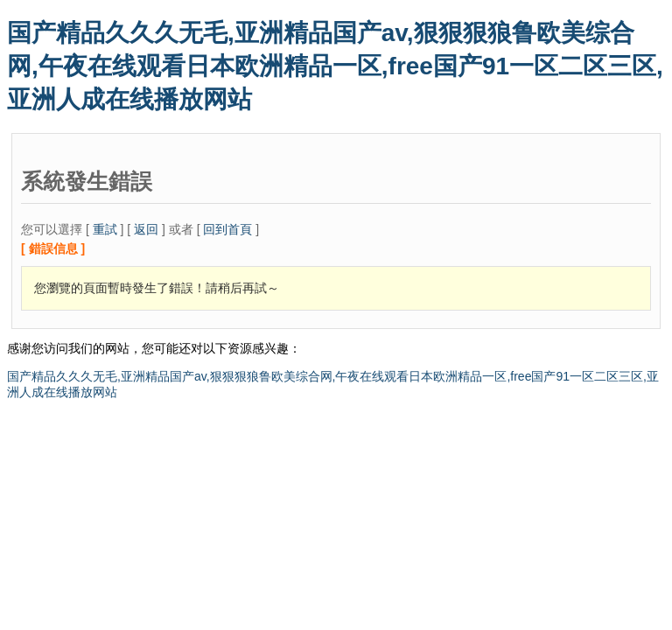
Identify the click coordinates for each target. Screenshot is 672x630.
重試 (105, 229)
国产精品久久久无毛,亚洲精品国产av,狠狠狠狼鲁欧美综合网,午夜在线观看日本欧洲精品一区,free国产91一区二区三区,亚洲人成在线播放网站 (335, 66)
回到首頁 (227, 229)
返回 (146, 229)
